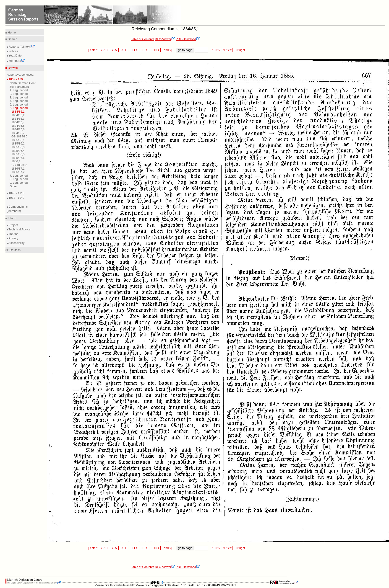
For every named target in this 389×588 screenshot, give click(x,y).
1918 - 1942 (16, 198)
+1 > (134, 50)
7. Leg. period (19, 176)
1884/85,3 (18, 119)
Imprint (13, 234)
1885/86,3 (18, 147)
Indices (13, 51)
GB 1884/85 (19, 136)
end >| (168, 50)
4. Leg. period (19, 101)
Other (13, 186)
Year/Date (15, 55)
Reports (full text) (21, 47)
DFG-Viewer (165, 39)
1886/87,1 (18, 169)
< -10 (105, 50)
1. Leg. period (19, 90)
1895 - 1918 (16, 193)
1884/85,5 (18, 126)
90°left (227, 50)
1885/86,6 (18, 158)
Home (11, 32)
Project (13, 225)
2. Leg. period (19, 94)
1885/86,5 (18, 154)
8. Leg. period (19, 179)
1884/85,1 (18, 112)
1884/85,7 (18, 133)
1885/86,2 (18, 143)
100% (216, 50)
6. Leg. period (19, 108)
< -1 (124, 50)
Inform (12, 218)
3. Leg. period (19, 97)
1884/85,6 (18, 129)
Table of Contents (142, 39)
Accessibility (16, 243)
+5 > (145, 50)
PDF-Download (188, 39)
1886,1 (16, 161)
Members (16, 61)
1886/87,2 (18, 172)
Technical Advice (19, 229)
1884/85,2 (18, 115)
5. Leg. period (19, 104)
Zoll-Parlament (19, 87)
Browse (12, 68)
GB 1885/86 (19, 165)
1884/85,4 (18, 122)
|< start (93, 50)
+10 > (155, 50)
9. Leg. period (19, 183)
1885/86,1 (18, 140)
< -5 (115, 50)
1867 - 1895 (16, 79)
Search (12, 39)
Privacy (13, 238)
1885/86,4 (18, 151)
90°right (240, 50)
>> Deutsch (13, 250)
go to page (185, 50)
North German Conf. (23, 83)
